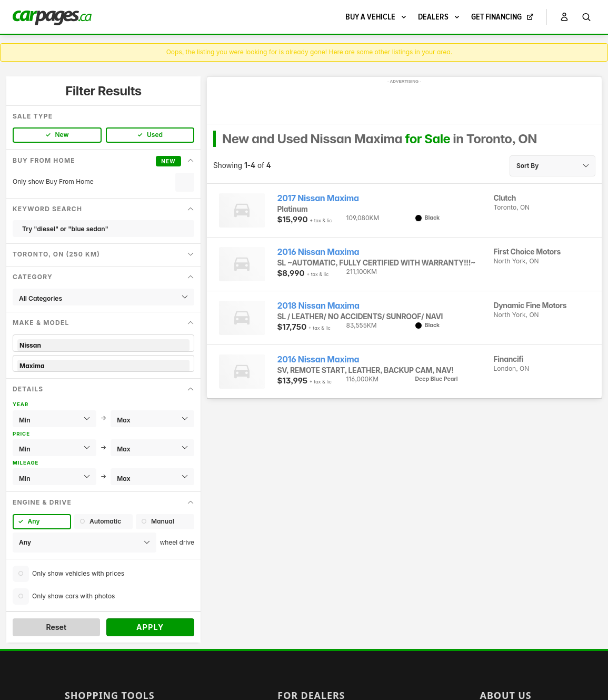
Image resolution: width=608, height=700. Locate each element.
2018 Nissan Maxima (318, 306)
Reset (56, 627)
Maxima (103, 366)
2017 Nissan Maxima (318, 198)
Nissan (103, 345)
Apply (150, 627)
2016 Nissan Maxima (318, 252)
